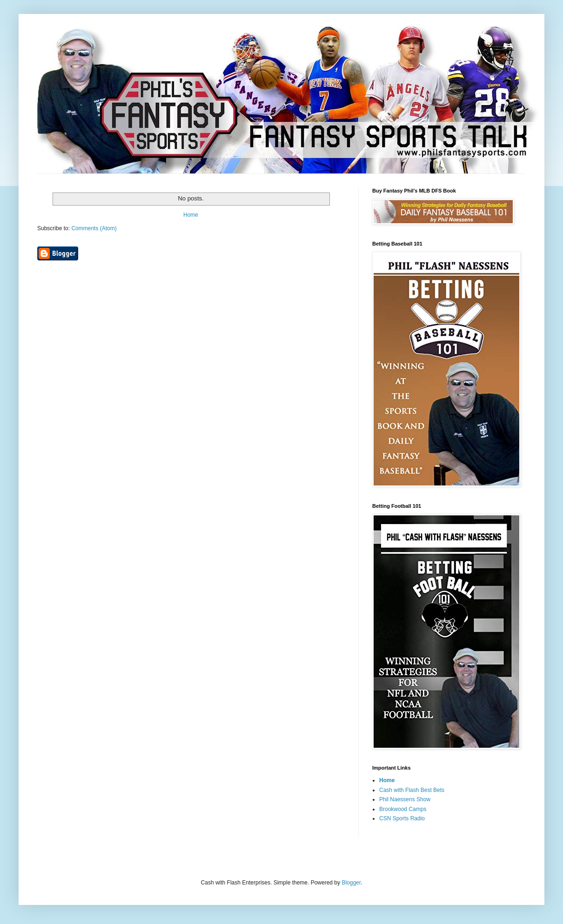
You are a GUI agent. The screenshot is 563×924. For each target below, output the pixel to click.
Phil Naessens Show (405, 799)
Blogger (351, 883)
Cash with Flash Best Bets (412, 790)
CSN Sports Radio (402, 818)
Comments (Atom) (94, 228)
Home (191, 215)
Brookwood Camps (403, 809)
